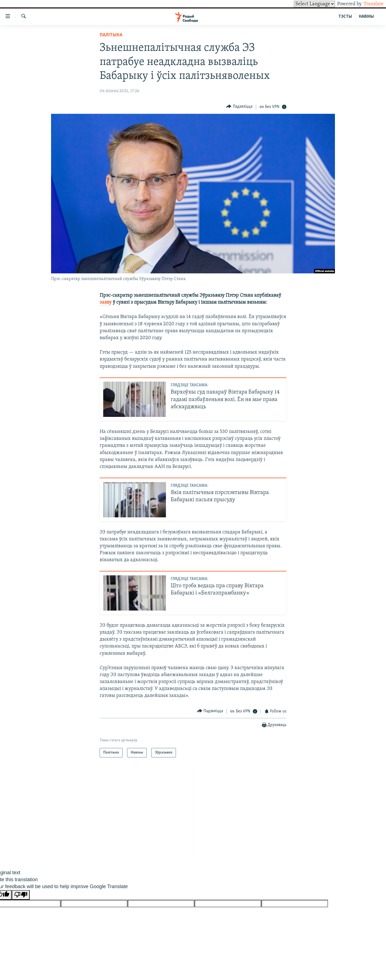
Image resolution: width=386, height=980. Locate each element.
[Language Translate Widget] (305, 4)
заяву (106, 302)
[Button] (239, 107)
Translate (368, 4)
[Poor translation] (21, 895)
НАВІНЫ (366, 17)
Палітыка (111, 35)
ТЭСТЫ (345, 17)
